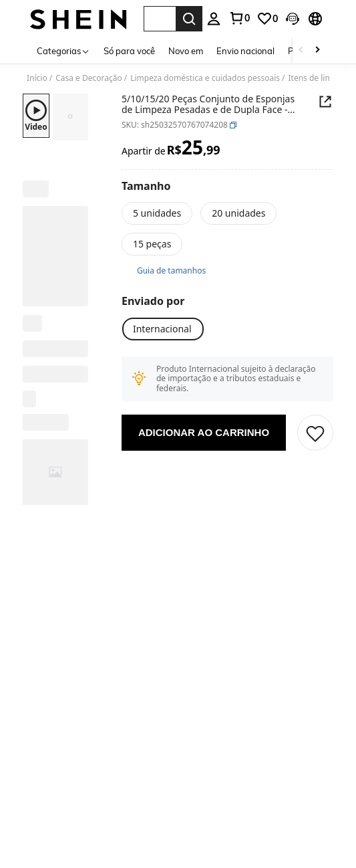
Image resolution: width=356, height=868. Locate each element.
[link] (267, 19)
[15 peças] (152, 244)
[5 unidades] (157, 213)
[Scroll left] (301, 50)
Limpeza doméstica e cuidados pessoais (205, 78)
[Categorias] (63, 50)
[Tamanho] (146, 186)
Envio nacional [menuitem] (245, 51)
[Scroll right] (317, 50)
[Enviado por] (153, 301)
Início (37, 78)
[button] (160, 19)
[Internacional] (162, 329)
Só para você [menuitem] (129, 51)
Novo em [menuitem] (186, 51)
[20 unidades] (238, 213)
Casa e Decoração (89, 78)
